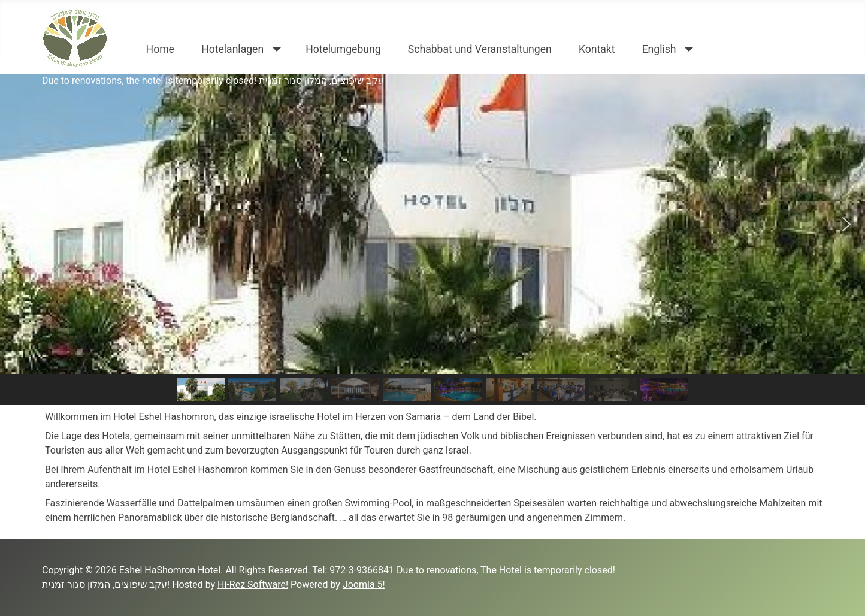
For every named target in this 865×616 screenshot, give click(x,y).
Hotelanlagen (232, 49)
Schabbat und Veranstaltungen (480, 49)
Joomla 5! (364, 585)
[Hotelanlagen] (274, 49)
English (659, 49)
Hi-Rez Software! (253, 585)
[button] (19, 224)
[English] (687, 49)
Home (160, 49)
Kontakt (597, 49)
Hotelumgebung (343, 49)
